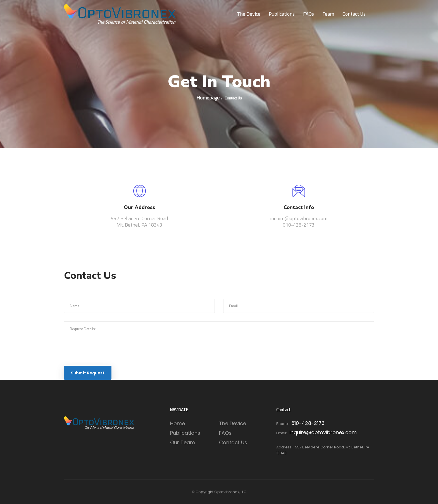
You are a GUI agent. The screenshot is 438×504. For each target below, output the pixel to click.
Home (178, 423)
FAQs (309, 14)
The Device (249, 14)
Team (328, 14)
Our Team (183, 442)
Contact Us (354, 14)
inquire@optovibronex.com (323, 432)
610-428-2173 (308, 423)
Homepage (208, 98)
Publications (282, 14)
